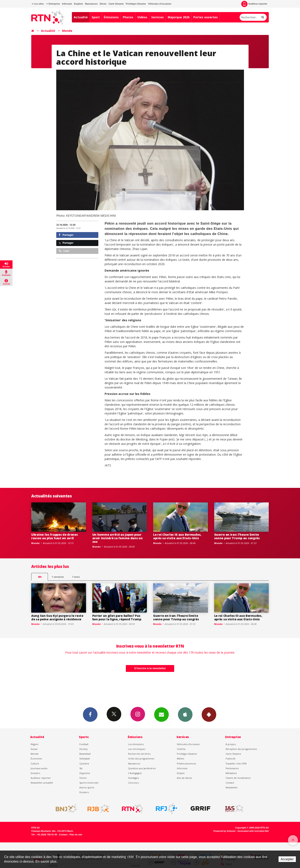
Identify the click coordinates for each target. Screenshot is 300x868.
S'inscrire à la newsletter (150, 668)
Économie (36, 759)
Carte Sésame (116, 4)
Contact (230, 783)
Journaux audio (39, 768)
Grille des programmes (141, 759)
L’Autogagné (135, 773)
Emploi (181, 773)
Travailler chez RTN (236, 764)
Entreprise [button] (53, 4)
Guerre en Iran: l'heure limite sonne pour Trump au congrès (237, 536)
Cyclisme (84, 764)
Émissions (111, 17)
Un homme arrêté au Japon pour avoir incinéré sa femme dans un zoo (117, 538)
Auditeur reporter (41, 778)
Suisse (34, 749)
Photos (128, 17)
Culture (35, 764)
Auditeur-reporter (254, 4)
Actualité (81, 17)
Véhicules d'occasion (159, 4)
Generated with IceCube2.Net (253, 831)
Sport (96, 17)
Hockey (83, 749)
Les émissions (136, 744)
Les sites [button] (38, 4)
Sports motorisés (89, 783)
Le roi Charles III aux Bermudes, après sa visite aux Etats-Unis (177, 536)
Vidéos (142, 17)
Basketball (85, 754)
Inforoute (67, 4)
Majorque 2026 (179, 17)
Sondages (133, 778)
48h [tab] (40, 577)
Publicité (231, 759)
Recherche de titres (139, 754)
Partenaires (232, 768)
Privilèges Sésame (136, 4)
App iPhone (185, 714)
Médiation (231, 773)
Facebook (90, 714)
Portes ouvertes (206, 17)
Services (157, 17)
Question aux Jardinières (142, 768)
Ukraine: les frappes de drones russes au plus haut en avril (55, 536)
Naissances (91, 4)
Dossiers (35, 773)
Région (34, 744)
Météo (181, 759)
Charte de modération (238, 778)
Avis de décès (184, 778)
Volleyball (85, 759)
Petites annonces (186, 764)
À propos (231, 744)
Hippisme (85, 773)
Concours (133, 783)
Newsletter (232, 787)
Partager (66, 235)
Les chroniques (137, 749)
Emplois (78, 4)
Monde (67, 31)
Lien (64, 251)
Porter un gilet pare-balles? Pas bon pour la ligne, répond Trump (117, 617)
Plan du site (76, 835)
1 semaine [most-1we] (58, 577)
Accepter (287, 859)
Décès (103, 4)
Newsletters (161, 714)
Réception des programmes (241, 749)
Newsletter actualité (42, 783)
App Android (209, 714)
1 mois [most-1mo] (76, 577)
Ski (81, 768)
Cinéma (181, 749)
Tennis (83, 778)
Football (84, 744)
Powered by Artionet (224, 831)
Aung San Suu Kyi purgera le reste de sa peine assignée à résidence (57, 617)
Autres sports (87, 787)
